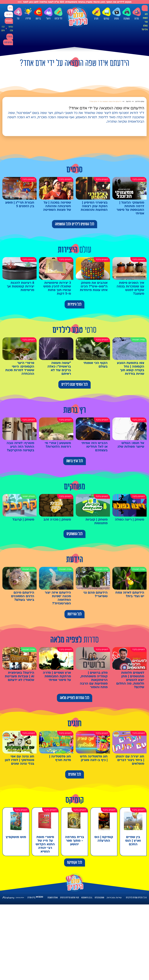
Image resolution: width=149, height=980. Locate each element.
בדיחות (38, 14)
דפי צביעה (58, 14)
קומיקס (106, 14)
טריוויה (28, 13)
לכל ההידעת (74, 614)
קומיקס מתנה (8, 42)
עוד (18, 14)
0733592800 (99, 898)
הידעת (128, 102)
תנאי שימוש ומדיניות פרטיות (70, 898)
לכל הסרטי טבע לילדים (74, 384)
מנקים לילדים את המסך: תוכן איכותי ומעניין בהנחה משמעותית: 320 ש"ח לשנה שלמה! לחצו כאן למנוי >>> (75, 2)
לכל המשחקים (74, 534)
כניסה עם (9, 14)
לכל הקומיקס (75, 862)
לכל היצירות (74, 304)
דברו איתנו (3, 29)
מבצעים (10, 37)
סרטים (116, 14)
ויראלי (48, 14)
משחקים (127, 14)
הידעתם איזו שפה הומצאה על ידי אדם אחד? (105, 102)
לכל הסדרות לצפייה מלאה (75, 698)
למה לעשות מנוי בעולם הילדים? (145, 22)
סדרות (137, 14)
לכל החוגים (75, 774)
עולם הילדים (140, 102)
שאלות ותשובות (53, 898)
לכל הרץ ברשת (75, 461)
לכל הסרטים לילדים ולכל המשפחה (75, 224)
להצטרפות (9, 21)
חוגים (96, 14)
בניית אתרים (31, 898)
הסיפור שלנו (11, 29)
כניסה (10, 8)
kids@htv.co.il (87, 898)
